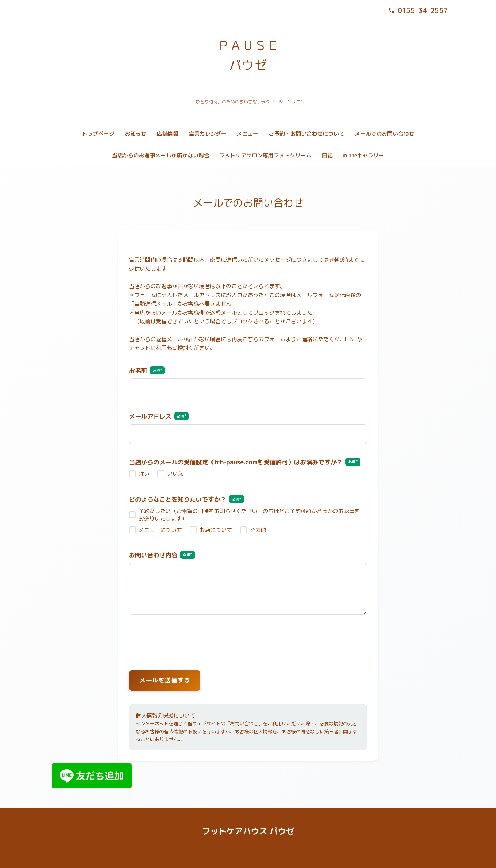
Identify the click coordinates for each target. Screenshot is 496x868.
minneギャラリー (363, 155)
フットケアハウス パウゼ (248, 831)
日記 (327, 155)
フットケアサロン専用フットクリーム (265, 155)
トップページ (98, 134)
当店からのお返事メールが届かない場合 (161, 155)
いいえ (175, 474)
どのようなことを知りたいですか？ (186, 499)
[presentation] (248, 638)
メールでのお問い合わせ (384, 134)
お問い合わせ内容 (162, 555)
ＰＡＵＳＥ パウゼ (248, 55)
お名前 (147, 371)
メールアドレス (159, 416)
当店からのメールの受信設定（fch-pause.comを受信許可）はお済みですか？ (245, 462)
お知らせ (136, 134)
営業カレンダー (208, 134)
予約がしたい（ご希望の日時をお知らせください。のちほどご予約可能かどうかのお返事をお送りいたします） (249, 515)
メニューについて (160, 530)
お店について (216, 530)
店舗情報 (168, 134)
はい (144, 474)
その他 (258, 530)
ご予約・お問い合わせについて (307, 134)
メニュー (247, 134)
